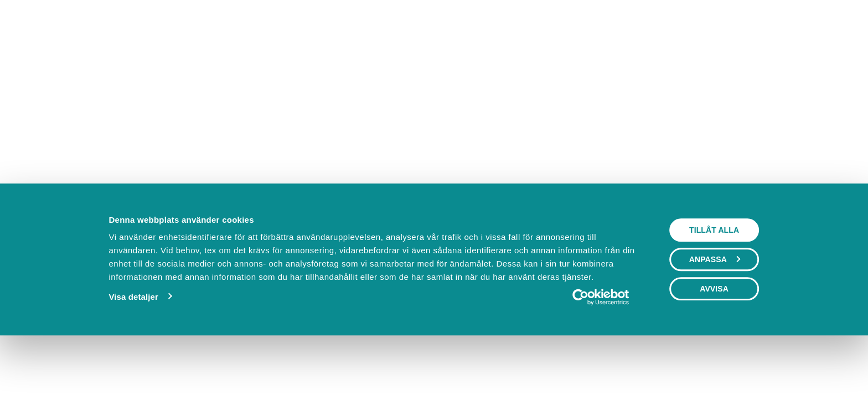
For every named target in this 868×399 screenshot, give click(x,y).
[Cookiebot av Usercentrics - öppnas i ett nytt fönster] (601, 351)
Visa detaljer (133, 351)
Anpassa (715, 313)
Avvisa (714, 342)
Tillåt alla (714, 284)
